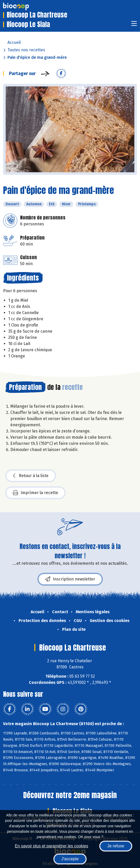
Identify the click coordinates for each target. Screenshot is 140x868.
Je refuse (116, 846)
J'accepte (70, 859)
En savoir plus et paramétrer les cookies (51, 846)
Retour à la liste (31, 476)
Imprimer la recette (35, 493)
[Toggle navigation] (134, 25)
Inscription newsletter (70, 579)
